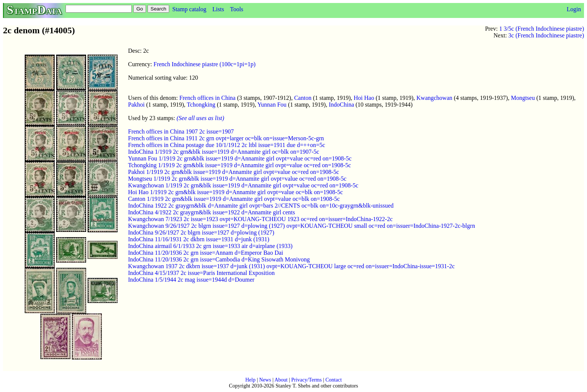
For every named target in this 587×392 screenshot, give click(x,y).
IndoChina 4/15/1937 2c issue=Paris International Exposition (201, 273)
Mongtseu (523, 98)
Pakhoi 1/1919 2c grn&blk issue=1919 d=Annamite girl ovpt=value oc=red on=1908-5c (234, 172)
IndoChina (341, 105)
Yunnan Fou (272, 105)
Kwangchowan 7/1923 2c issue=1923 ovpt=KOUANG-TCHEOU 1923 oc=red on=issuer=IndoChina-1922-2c (260, 219)
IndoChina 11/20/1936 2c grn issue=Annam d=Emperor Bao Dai (206, 253)
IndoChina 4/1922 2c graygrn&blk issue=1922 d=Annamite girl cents (212, 212)
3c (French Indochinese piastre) (546, 35)
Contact (334, 380)
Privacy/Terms (306, 380)
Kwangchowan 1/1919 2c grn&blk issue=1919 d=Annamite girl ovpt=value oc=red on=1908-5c (243, 185)
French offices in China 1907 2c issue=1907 (181, 131)
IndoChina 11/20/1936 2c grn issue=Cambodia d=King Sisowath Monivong (219, 259)
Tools (236, 9)
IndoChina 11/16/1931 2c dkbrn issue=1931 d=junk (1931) (199, 239)
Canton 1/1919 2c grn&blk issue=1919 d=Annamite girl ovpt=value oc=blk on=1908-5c (234, 199)
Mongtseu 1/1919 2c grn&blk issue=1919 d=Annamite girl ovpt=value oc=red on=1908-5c (237, 179)
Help (250, 380)
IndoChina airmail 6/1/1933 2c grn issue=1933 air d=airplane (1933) (210, 246)
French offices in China (207, 98)
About (281, 380)
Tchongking (201, 105)
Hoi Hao (364, 98)
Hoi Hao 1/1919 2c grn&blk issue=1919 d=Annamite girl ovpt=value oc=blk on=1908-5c (235, 192)
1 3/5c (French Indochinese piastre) (542, 29)
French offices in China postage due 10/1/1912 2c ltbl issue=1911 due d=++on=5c (226, 145)
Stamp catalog (189, 9)
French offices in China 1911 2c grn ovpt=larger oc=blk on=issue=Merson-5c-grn (226, 138)
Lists (218, 9)
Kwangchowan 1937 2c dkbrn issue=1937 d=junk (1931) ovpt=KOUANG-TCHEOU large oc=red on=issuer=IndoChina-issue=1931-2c (291, 266)
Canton (303, 98)
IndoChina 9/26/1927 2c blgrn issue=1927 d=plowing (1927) (201, 232)
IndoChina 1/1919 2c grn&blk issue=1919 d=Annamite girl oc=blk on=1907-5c (224, 152)
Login (574, 9)
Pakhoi (136, 105)
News (265, 380)
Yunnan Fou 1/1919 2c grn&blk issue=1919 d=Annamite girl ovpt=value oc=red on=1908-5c (240, 158)
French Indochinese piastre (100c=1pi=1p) (205, 64)
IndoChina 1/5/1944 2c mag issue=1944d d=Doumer (191, 280)
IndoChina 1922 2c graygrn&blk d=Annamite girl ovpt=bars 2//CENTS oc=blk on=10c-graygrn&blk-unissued (261, 206)
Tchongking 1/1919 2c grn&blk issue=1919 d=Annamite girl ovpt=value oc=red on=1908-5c (239, 165)
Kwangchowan (434, 98)
